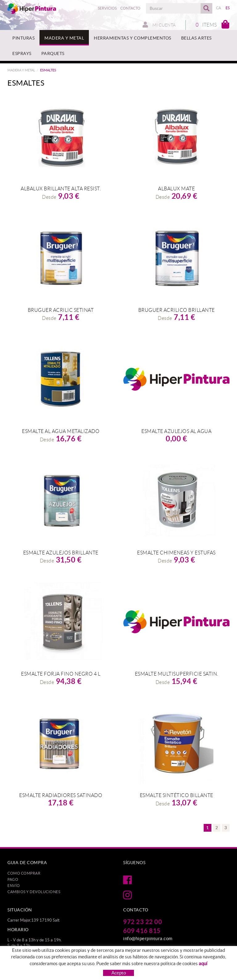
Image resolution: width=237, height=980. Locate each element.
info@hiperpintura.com (148, 938)
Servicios (107, 8)
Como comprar (24, 873)
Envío (14, 886)
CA (219, 8)
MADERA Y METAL (21, 70)
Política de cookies (66, 961)
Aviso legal (98, 961)
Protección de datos (26, 961)
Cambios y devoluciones (34, 892)
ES (228, 8)
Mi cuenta (159, 25)
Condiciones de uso (129, 961)
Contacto (130, 8)
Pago (13, 879)
